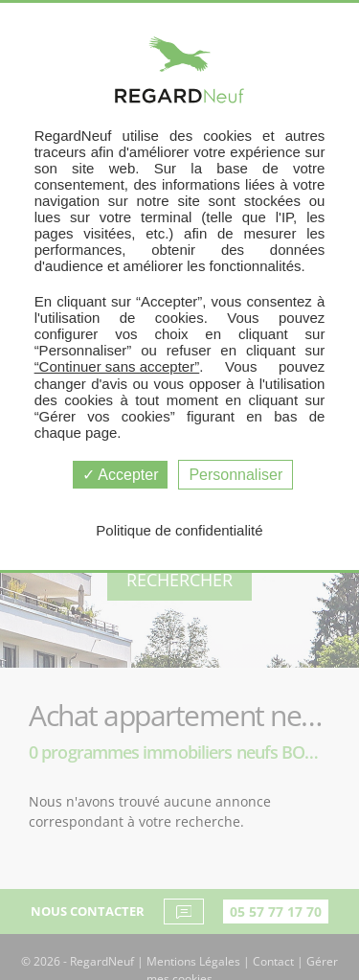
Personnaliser (236, 475)
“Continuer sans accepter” (117, 366)
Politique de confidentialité (179, 530)
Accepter (121, 475)
